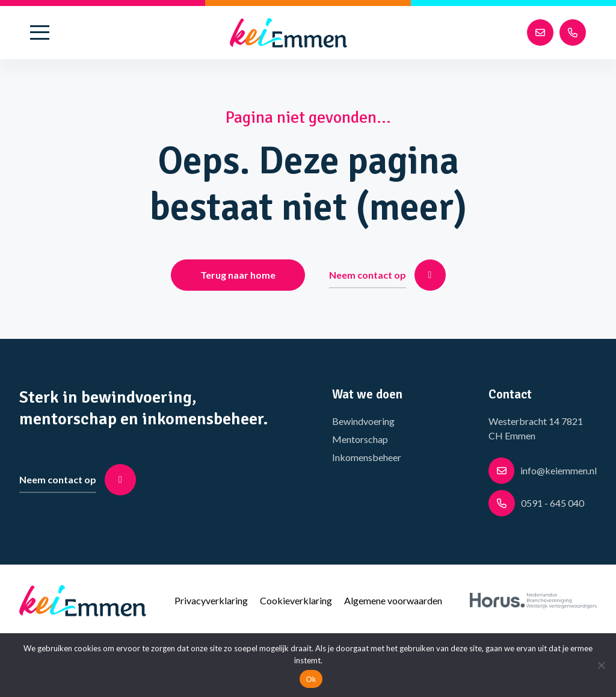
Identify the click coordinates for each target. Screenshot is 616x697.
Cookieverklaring (296, 600)
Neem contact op (387, 275)
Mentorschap (360, 439)
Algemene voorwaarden (393, 600)
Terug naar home (238, 275)
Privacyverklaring (211, 600)
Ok (311, 679)
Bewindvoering (363, 421)
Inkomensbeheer (367, 457)
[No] (601, 665)
